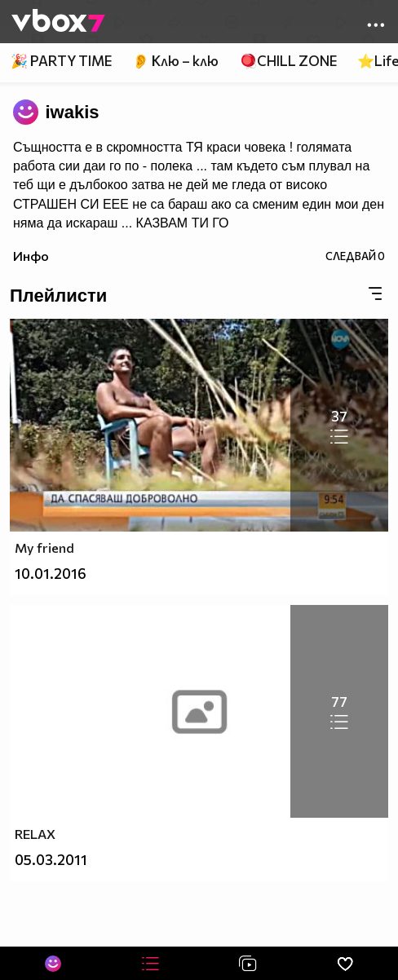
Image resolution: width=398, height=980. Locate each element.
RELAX (35, 834)
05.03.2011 (51, 860)
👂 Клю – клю (175, 61)
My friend (44, 547)
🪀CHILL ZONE (288, 61)
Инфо (31, 256)
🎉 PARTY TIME (61, 61)
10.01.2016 (51, 574)
